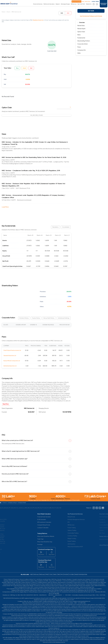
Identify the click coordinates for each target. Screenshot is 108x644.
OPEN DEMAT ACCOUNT (104, 4)
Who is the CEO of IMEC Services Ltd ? (14, 481)
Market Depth (81, 29)
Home (3, 12)
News (79, 35)
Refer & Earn (88, 1)
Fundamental (81, 38)
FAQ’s (79, 53)
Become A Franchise (76, 1)
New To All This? (81, 4)
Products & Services (38, 4)
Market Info (89, 4)
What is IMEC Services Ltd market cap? (15, 459)
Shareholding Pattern (84, 41)
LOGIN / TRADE (95, 1)
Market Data (81, 26)
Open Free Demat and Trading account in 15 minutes (91, 16)
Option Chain (81, 32)
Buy (17, 68)
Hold (24, 68)
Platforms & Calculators (49, 4)
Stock (8, 12)
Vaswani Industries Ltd (10, 355)
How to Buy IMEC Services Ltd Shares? (14, 466)
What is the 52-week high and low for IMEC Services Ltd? (21, 451)
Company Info (82, 50)
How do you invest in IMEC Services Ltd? (15, 474)
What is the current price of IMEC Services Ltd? (17, 440)
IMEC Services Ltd (16, 12)
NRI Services (74, 4)
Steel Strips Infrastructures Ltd (12, 350)
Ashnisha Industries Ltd (10, 366)
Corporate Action (83, 44)
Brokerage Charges (65, 4)
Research (58, 4)
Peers (79, 47)
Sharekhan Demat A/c (38, 20)
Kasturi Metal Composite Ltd (12, 361)
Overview (82, 23)
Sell (31, 68)
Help (83, 1)
